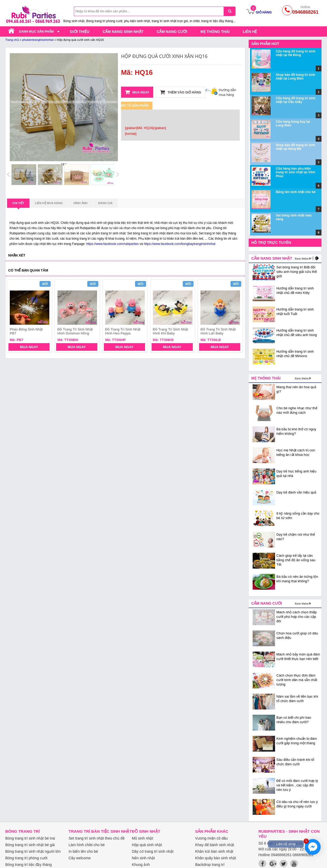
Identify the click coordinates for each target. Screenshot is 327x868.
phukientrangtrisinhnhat (38, 40)
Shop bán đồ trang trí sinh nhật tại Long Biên (295, 77)
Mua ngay (137, 92)
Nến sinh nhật (143, 858)
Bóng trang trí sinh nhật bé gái (30, 845)
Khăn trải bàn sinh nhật (214, 851)
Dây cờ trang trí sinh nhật (153, 851)
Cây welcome (80, 858)
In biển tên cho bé (83, 851)
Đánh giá (105, 203)
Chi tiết (18, 205)
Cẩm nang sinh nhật (123, 32)
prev (14, 317)
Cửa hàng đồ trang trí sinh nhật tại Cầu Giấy (296, 100)
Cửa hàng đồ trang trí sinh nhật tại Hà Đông (296, 53)
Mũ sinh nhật (142, 838)
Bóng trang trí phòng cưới (26, 858)
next (236, 317)
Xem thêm (302, 259)
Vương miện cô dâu (211, 838)
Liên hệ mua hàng (49, 203)
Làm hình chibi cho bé (87, 845)
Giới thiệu (80, 32)
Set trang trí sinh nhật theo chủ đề (97, 838)
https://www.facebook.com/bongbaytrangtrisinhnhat (180, 244)
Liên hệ (250, 32)
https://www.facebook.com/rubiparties (112, 244)
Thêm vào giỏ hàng (181, 92)
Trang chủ (12, 40)
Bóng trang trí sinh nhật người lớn (33, 851)
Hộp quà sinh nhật (147, 845)
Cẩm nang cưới (172, 32)
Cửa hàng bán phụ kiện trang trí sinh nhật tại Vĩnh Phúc (295, 172)
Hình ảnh (81, 203)
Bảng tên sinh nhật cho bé (296, 192)
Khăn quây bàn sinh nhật (216, 858)
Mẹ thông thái (215, 32)
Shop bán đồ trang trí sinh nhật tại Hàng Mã (295, 147)
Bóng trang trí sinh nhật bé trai (30, 838)
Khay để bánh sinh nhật (215, 845)
